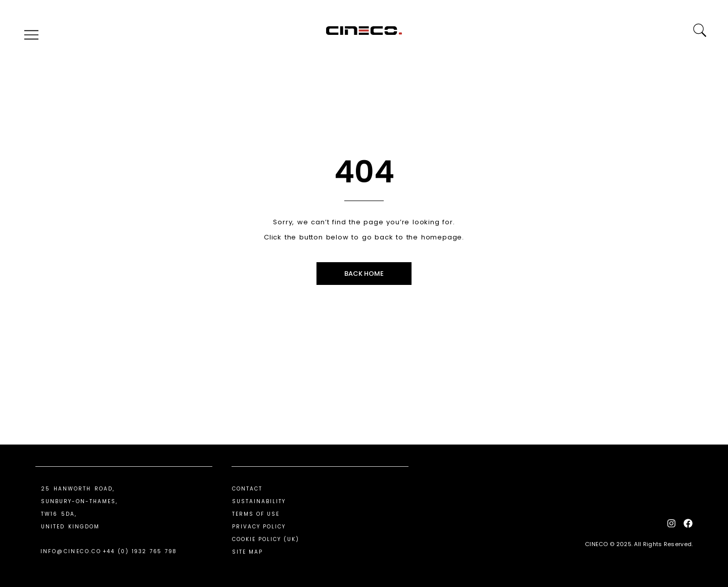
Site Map (247, 552)
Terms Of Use (256, 514)
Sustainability (259, 501)
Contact (247, 489)
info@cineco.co (71, 551)
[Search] (699, 30)
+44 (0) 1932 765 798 (140, 551)
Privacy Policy (259, 527)
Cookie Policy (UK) (266, 539)
